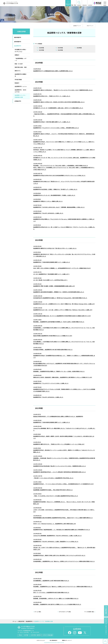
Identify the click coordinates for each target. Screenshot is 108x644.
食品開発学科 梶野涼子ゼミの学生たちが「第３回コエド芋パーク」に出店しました (55, 248)
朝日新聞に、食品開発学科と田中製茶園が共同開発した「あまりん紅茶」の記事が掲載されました (59, 322)
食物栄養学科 (18, 42)
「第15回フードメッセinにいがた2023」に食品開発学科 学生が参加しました (53, 478)
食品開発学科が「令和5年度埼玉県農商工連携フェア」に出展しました (52, 422)
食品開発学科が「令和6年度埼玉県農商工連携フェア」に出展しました (52, 262)
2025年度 (60, 48)
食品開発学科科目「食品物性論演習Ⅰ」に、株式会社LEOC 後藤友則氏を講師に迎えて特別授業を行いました (62, 530)
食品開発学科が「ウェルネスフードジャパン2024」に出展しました (51, 383)
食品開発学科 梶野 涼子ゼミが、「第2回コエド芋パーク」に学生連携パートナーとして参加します (59, 444)
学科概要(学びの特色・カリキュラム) (21, 51)
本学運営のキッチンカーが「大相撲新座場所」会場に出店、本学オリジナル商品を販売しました (58, 108)
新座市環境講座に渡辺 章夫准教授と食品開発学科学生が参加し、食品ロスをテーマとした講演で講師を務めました (63, 518)
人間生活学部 (21, 31)
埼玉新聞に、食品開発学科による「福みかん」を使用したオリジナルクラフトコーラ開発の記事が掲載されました (63, 586)
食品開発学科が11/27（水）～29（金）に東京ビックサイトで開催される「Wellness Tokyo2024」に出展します (63, 310)
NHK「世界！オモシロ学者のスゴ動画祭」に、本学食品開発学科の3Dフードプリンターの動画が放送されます (62, 268)
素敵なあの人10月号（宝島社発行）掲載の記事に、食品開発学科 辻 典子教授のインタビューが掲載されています (63, 377)
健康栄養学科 (18, 37)
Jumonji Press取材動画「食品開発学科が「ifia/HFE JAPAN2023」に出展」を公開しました (57, 536)
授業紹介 (17, 55)
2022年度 (60, 50)
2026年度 (41, 48)
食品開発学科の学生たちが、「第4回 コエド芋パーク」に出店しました (52, 96)
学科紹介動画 (18, 80)
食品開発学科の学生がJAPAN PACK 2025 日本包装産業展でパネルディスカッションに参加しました (59, 175)
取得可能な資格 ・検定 (21, 67)
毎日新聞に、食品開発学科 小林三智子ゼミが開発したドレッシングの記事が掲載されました (57, 604)
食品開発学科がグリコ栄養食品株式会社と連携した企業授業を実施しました (53, 71)
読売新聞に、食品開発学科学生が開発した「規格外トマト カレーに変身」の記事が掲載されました (59, 371)
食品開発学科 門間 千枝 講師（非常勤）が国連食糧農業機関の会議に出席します (54, 286)
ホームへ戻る (38, 612)
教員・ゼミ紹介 (19, 64)
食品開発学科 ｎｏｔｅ (21, 86)
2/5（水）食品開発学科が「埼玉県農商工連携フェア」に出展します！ (52, 274)
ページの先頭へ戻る (89, 612)
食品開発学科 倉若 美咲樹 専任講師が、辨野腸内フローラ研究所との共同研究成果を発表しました (59, 292)
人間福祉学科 (18, 101)
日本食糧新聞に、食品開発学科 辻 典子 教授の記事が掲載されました (51, 581)
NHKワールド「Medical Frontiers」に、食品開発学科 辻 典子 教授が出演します (55, 524)
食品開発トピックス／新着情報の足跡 (21, 96)
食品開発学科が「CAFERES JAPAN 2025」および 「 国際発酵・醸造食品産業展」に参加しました (59, 207)
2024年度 (79, 48)
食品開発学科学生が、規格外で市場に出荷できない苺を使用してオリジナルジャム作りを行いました (59, 555)
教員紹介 (17, 83)
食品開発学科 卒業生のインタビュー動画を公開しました (48, 201)
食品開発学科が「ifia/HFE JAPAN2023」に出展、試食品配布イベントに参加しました (56, 541)
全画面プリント (77, 26)
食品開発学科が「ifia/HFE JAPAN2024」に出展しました (48, 397)
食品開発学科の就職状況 (21, 75)
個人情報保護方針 (54, 640)
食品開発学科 (18, 46)
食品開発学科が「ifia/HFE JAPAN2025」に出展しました (48, 213)
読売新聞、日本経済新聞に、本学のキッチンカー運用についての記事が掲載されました (56, 598)
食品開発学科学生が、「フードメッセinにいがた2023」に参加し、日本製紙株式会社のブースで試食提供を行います (64, 484)
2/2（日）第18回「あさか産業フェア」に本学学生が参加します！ (51, 280)
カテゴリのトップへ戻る (65, 612)
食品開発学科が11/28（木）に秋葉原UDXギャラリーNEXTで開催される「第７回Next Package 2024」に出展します (64, 304)
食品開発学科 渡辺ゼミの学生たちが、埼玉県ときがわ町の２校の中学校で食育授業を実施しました (59, 102)
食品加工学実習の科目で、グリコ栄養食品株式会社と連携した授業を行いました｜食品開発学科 (58, 416)
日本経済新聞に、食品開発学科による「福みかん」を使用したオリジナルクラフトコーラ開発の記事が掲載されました (64, 561)
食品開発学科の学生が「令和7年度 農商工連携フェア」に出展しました (52, 122)
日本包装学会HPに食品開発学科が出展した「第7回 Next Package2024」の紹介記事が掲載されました (60, 298)
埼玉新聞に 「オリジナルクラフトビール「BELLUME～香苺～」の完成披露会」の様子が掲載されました (61, 165)
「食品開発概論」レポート (21, 59)
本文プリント (90, 26)
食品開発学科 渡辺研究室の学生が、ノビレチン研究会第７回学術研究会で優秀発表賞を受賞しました (60, 472)
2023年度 (41, 50)
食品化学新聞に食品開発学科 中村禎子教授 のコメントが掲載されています (53, 336)
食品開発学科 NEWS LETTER (20, 91)
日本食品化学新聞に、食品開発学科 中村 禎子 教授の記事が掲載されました (53, 350)
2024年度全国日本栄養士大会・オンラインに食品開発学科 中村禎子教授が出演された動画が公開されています (62, 316)
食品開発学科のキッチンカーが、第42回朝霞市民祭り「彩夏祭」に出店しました (54, 195)
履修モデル (18, 71)
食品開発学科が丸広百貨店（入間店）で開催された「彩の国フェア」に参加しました (55, 189)
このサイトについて (41, 640)
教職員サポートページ (67, 640)
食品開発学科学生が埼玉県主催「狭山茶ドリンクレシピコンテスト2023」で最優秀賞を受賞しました (60, 466)
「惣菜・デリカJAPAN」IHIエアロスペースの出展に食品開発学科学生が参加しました (56, 496)
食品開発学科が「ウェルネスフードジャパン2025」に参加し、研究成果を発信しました (56, 128)
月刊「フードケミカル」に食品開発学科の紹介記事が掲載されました (51, 592)
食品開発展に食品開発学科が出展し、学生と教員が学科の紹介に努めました (53, 490)
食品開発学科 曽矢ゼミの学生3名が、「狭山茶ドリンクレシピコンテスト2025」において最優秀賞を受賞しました (63, 90)
